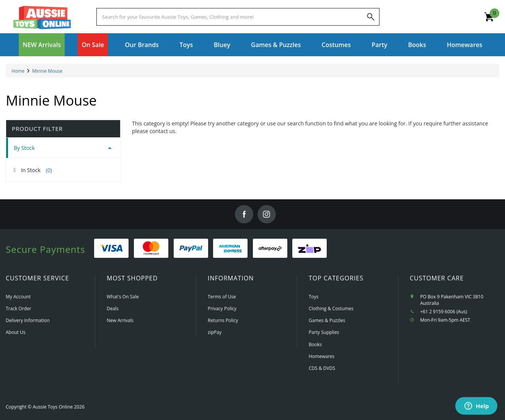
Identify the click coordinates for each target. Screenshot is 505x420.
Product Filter (37, 129)
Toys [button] (186, 45)
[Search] (371, 17)
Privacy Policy (222, 308)
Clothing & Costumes (331, 308)
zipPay (215, 332)
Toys (314, 297)
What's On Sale (123, 297)
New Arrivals (120, 320)
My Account (18, 297)
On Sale (93, 45)
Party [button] (379, 45)
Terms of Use (222, 297)
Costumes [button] (336, 45)
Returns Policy (223, 320)
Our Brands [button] (142, 45)
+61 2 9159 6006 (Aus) (444, 312)
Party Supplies (324, 332)
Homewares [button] (465, 45)
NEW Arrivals (42, 45)
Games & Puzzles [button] (276, 45)
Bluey (222, 45)
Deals (113, 308)
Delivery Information (28, 320)
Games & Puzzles (327, 320)
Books (417, 45)
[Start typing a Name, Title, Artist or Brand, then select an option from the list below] (229, 17)
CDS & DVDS (322, 368)
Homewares (322, 356)
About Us (15, 332)
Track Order (19, 308)
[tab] (63, 148)
